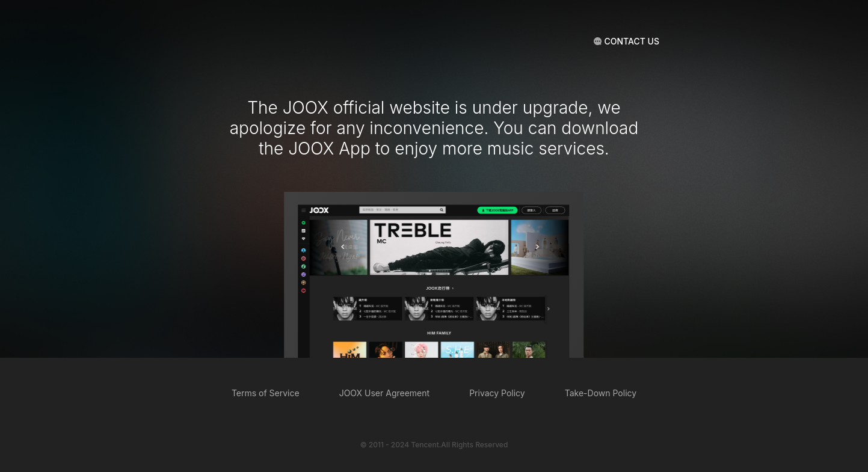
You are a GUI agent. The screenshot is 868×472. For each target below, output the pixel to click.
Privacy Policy (497, 393)
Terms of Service (266, 393)
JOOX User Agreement (384, 393)
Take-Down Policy (601, 393)
